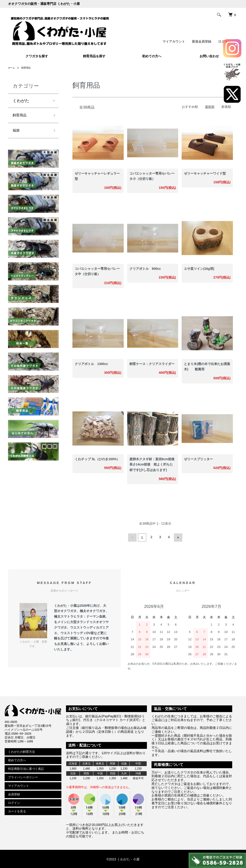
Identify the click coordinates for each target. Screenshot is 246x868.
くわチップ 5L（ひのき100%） (97, 459)
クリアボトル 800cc (145, 269)
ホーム (12, 68)
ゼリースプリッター (198, 459)
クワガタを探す (37, 56)
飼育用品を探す (94, 56)
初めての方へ (152, 56)
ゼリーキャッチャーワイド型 (205, 173)
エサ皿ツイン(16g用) (199, 269)
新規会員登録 (202, 41)
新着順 (226, 107)
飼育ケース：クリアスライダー (152, 364)
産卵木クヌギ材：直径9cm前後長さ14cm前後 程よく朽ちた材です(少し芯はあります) (152, 465)
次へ (177, 537)
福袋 (17, 132)
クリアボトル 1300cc (91, 364)
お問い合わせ (209, 56)
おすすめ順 (190, 107)
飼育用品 (28, 68)
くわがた (21, 101)
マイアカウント (174, 41)
